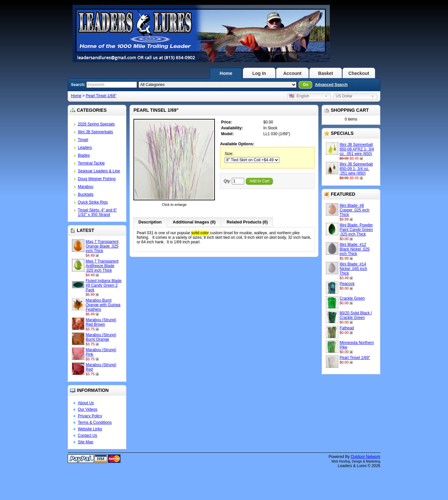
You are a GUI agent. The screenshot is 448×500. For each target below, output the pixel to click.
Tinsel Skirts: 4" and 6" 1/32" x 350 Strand (97, 212)
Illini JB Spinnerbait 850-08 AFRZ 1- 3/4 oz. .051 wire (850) (357, 149)
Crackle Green (352, 298)
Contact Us (87, 436)
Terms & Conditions (95, 422)
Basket (326, 73)
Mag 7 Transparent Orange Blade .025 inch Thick (102, 246)
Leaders (85, 148)
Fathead (347, 328)
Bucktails (86, 194)
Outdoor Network (365, 457)
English (299, 96)
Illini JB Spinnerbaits (95, 132)
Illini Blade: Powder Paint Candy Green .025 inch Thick (356, 230)
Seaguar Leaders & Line (99, 171)
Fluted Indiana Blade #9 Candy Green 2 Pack (104, 285)
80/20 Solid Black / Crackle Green (356, 315)
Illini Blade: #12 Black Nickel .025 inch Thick (355, 249)
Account (292, 73)
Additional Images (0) (194, 222)
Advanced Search (331, 85)
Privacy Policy (90, 416)
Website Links (90, 429)
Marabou (85, 187)
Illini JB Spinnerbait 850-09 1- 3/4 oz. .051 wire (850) (356, 169)
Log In (259, 73)
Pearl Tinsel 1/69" (101, 96)
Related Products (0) (247, 222)
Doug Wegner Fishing (97, 179)
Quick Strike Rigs (93, 202)
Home (226, 73)
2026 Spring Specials (96, 124)
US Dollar (344, 96)
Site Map (85, 442)
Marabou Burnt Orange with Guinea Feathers (103, 305)
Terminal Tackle (91, 163)
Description (150, 222)
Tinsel (83, 140)
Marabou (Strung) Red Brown (101, 322)
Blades (84, 155)
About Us (86, 403)
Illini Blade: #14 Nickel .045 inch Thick (353, 269)
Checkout (359, 73)
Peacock (347, 284)
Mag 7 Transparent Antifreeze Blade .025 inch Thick (102, 266)
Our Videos (88, 409)
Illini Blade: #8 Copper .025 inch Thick (354, 210)
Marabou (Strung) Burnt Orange (101, 337)
